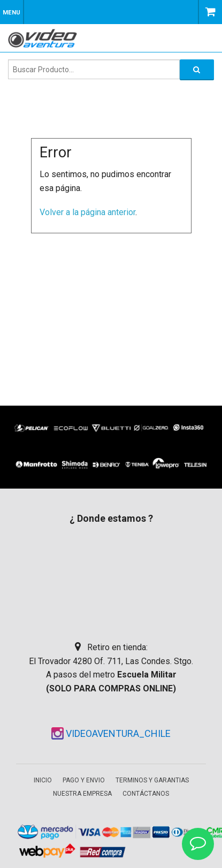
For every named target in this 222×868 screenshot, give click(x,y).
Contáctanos (146, 794)
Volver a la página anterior (87, 212)
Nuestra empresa (82, 794)
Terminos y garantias (152, 780)
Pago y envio (84, 780)
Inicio (43, 780)
